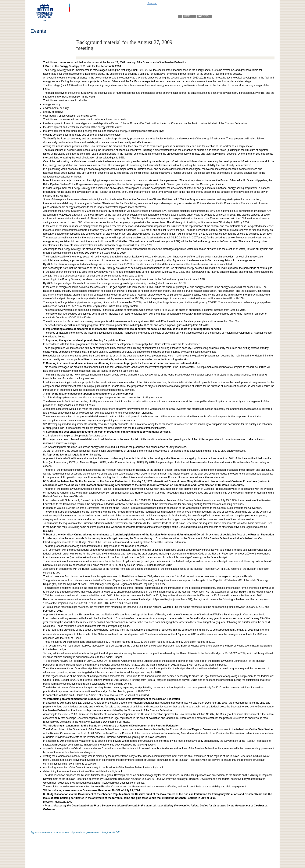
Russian (152, 3)
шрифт (187, 16)
